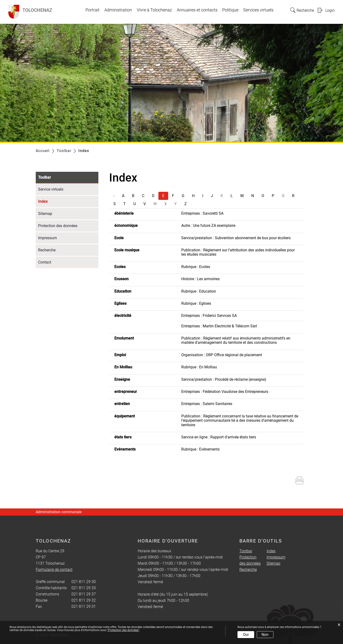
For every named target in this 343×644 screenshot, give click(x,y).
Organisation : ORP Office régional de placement (222, 355)
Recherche (47, 250)
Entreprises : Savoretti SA (202, 213)
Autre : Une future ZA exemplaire (208, 226)
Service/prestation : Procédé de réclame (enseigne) (224, 379)
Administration (118, 10)
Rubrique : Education (199, 291)
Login (330, 10)
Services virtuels (258, 10)
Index (54, 201)
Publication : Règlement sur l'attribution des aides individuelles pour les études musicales (238, 252)
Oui (246, 635)
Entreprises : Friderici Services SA (209, 316)
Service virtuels (51, 189)
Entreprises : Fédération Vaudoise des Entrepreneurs (225, 392)
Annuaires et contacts (197, 10)
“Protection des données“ (123, 630)
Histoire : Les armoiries (200, 279)
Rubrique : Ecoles (196, 267)
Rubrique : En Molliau (199, 367)
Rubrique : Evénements (200, 449)
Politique (230, 10)
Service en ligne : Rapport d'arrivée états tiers (219, 437)
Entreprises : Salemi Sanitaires (207, 404)
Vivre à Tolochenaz (154, 10)
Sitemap (45, 214)
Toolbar (45, 177)
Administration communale (59, 512)
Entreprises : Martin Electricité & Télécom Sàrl (219, 326)
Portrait (93, 10)
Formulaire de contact (54, 570)
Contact (45, 262)
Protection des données (58, 226)
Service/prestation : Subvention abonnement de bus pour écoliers (236, 238)
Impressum (48, 238)
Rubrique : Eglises (196, 303)
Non (265, 635)
